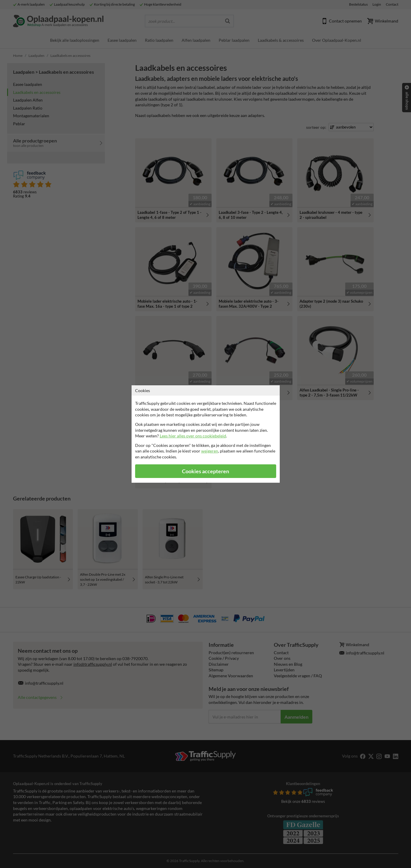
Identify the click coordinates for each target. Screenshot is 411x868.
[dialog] (205, 434)
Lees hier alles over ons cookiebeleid (193, 436)
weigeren (210, 451)
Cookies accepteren (205, 471)
